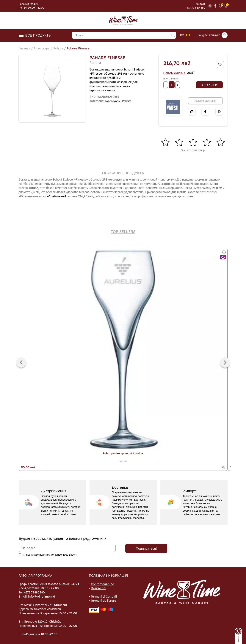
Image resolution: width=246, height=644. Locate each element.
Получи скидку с (179, 73)
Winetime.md (56, 196)
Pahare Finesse (83, 48)
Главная (25, 48)
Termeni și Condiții (104, 596)
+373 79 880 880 (195, 8)
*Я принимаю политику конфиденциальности (50, 555)
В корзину (209, 85)
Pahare (62, 48)
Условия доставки (205, 101)
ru (188, 35)
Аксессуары (44, 48)
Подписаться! (146, 548)
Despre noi (98, 588)
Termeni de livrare (103, 601)
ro (182, 35)
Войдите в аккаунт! (213, 35)
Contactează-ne (102, 584)
